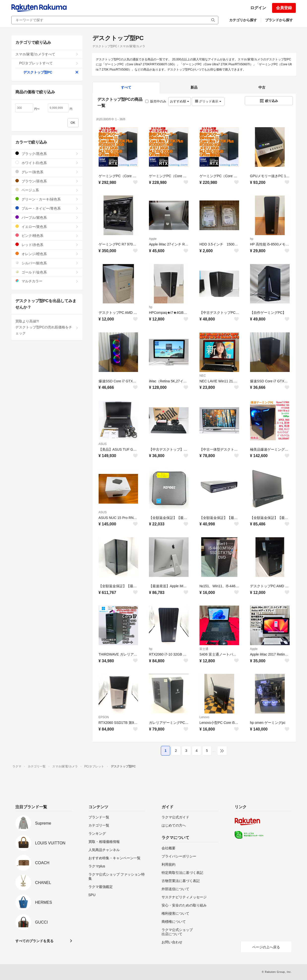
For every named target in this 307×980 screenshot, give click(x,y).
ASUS (103, 444)
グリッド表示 (208, 101)
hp (252, 239)
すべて (126, 87)
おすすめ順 (180, 101)
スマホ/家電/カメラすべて (47, 54)
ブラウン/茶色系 (47, 181)
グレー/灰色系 (47, 172)
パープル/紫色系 (47, 217)
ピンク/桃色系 (47, 235)
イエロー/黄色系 (47, 227)
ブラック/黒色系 (47, 154)
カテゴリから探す (243, 20)
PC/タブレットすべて (49, 63)
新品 (194, 87)
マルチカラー (47, 281)
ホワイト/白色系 (47, 163)
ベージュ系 (47, 190)
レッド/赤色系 (47, 245)
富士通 (204, 649)
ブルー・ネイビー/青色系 (47, 208)
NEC (203, 376)
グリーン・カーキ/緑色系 (47, 199)
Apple (153, 239)
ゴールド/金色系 (47, 272)
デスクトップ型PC (51, 72)
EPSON (104, 717)
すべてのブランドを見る (34, 941)
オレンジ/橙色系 (47, 254)
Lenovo (204, 717)
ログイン (258, 8)
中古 (262, 87)
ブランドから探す (279, 20)
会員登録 (284, 8)
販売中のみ (156, 101)
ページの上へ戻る (266, 947)
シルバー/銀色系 (47, 263)
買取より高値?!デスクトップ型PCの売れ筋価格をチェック (47, 327)
